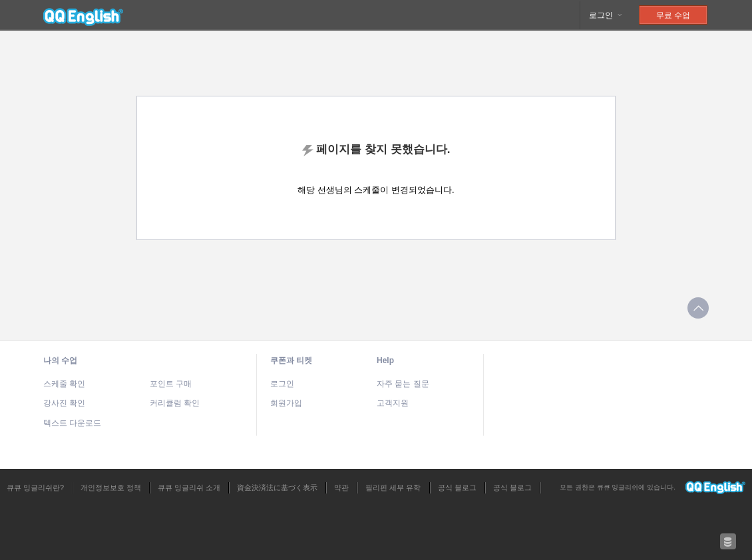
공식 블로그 (457, 488)
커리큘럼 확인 (175, 403)
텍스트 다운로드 (72, 423)
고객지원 (393, 403)
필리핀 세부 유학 (393, 488)
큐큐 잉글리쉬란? (35, 488)
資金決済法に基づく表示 (277, 488)
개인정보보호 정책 (111, 488)
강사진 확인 (64, 403)
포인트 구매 (171, 384)
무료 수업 (673, 15)
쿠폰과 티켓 (291, 360)
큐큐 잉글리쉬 (83, 15)
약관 (341, 488)
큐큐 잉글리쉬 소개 (189, 488)
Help (385, 360)
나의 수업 (60, 360)
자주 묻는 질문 (403, 384)
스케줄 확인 (64, 384)
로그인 (606, 15)
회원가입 (286, 403)
